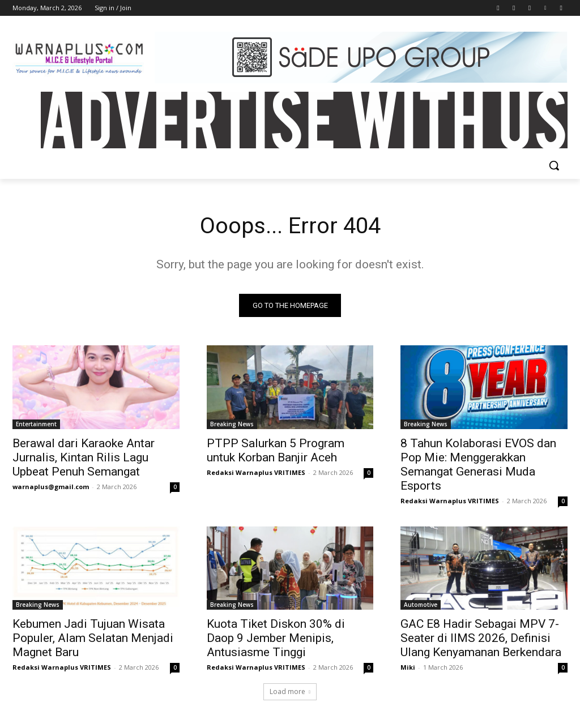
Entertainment (36, 423)
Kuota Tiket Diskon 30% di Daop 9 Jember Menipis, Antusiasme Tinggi (276, 638)
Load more (290, 692)
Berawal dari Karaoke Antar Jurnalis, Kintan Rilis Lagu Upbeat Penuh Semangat (84, 457)
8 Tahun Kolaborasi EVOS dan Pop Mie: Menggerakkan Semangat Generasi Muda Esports (478, 464)
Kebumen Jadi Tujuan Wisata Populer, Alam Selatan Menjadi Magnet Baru (93, 638)
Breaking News (232, 423)
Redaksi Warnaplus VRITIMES (256, 472)
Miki (408, 667)
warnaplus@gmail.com (51, 486)
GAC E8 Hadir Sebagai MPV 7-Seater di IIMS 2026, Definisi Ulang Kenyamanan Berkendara (481, 638)
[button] (554, 165)
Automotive (421, 605)
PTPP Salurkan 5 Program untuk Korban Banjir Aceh (276, 450)
